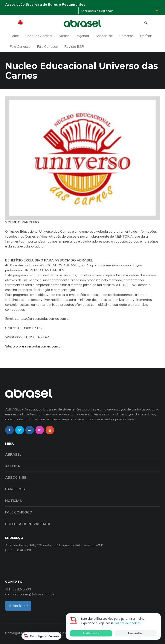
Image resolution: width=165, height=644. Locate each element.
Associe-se (104, 36)
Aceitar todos (91, 633)
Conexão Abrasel (39, 36)
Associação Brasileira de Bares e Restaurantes (45, 4)
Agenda (83, 36)
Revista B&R (74, 46)
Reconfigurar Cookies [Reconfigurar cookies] (41, 636)
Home (14, 36)
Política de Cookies (127, 623)
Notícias (146, 36)
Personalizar (136, 633)
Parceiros (126, 36)
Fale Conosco (20, 46)
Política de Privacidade (28, 524)
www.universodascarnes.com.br (37, 346)
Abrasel (64, 36)
